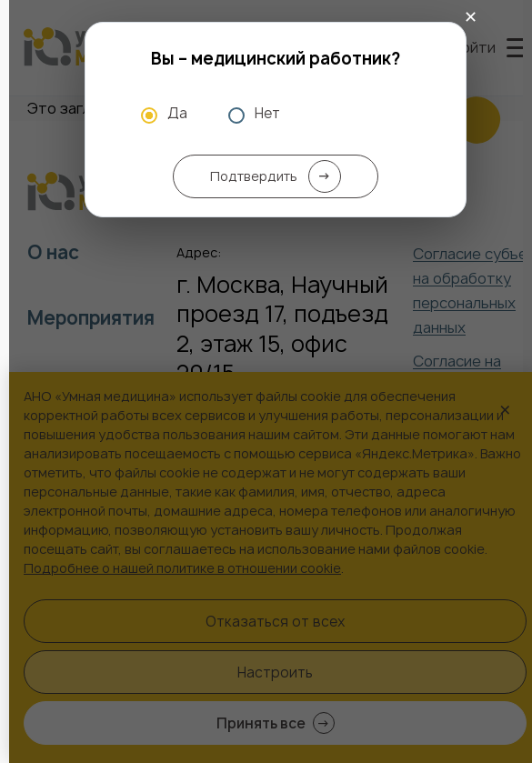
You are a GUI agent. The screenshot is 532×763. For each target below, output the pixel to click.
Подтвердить (276, 176)
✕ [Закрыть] (471, 17)
